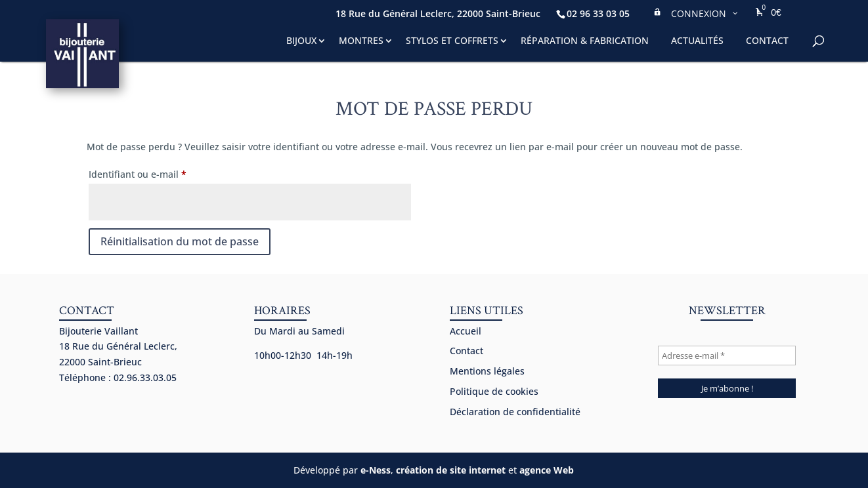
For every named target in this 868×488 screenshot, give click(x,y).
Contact (767, 40)
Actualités (697, 40)
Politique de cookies (494, 391)
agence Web (547, 470)
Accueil (466, 331)
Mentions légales (487, 371)
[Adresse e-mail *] (727, 356)
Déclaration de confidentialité (515, 412)
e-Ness (376, 470)
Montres (361, 40)
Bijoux (301, 40)
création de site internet (451, 470)
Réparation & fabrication (585, 40)
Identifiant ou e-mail (162, 173)
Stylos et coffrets (452, 40)
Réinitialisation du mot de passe (180, 241)
